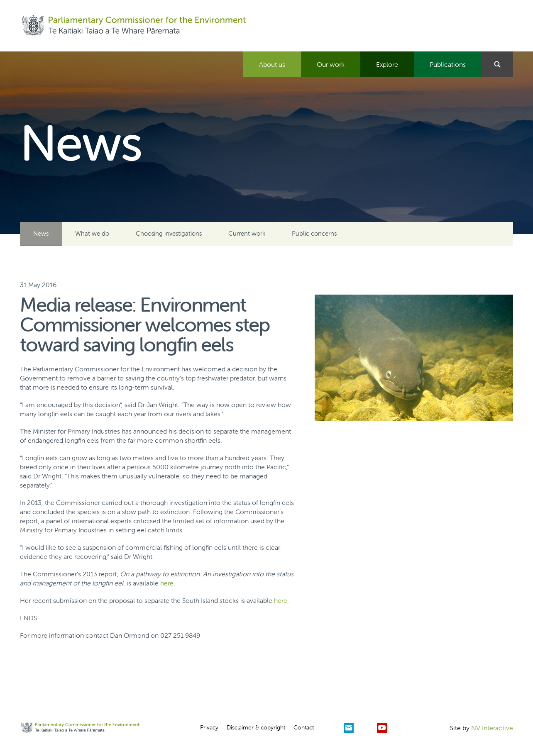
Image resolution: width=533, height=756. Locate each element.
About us (272, 64)
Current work (247, 233)
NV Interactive (492, 728)
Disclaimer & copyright (256, 727)
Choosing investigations (169, 233)
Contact (304, 727)
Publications (448, 64)
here (167, 583)
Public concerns (314, 233)
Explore (387, 64)
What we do (92, 233)
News (41, 233)
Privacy (209, 727)
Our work (331, 64)
